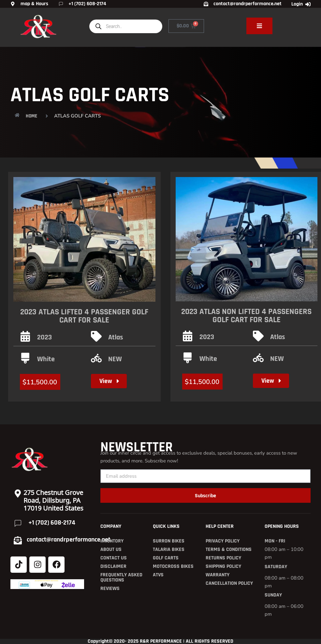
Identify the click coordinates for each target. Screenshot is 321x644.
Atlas (116, 337)
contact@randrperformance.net (69, 540)
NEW (115, 359)
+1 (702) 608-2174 (52, 523)
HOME (31, 116)
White (46, 359)
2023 (44, 337)
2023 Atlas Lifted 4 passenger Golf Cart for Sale (84, 316)
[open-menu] (259, 26)
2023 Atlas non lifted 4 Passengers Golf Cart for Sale (246, 316)
